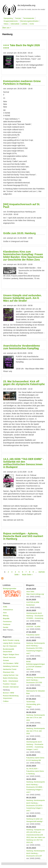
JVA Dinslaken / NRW (11, 663)
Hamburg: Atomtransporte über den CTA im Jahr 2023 (36, 718)
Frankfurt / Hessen (10, 684)
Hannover (12, 657)
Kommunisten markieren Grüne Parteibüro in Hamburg (22, 82)
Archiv (32, 24)
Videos (6, 24)
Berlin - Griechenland (10, 681)
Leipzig (6, 643)
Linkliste (24, 24)
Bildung (6, 616)
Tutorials (18, 18)
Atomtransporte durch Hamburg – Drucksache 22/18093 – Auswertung (35, 616)
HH (7, 646)
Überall (6, 657)
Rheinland (7, 672)
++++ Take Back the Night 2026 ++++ (22, 47)
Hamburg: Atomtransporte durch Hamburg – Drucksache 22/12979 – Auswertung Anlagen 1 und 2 (36, 806)
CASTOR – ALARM (33, 627)
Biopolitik (6, 619)
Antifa (5, 607)
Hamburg (6, 690)
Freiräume (7, 624)
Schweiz (6, 660)
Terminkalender (29, 18)
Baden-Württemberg (10, 678)
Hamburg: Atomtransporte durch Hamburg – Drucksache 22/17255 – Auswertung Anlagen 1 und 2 (36, 648)
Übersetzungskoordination (29, 21)
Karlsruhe (15, 666)
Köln (12, 672)
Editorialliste (15, 24)
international (14, 687)
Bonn (17, 655)
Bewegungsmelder (10, 589)
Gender (6, 627)
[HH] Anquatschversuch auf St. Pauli (22, 206)
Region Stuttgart (9, 655)
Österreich (13, 646)
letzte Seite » (27, 575)
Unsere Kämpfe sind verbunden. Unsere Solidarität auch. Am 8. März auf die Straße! (22, 298)
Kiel (4, 646)
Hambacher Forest (10, 669)
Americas (17, 643)
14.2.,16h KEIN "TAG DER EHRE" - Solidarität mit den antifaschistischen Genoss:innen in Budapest (24, 463)
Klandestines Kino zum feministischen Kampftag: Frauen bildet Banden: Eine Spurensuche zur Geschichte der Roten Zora (23, 256)
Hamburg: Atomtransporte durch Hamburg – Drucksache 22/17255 (36, 680)
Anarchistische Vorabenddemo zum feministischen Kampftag (22, 347)
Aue (17, 675)
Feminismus (7, 622)
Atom (5, 613)
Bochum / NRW (9, 693)
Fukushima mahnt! (33, 635)
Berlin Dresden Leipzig (11, 640)
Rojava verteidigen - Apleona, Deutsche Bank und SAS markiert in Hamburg (23, 536)
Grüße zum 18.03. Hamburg (19, 233)
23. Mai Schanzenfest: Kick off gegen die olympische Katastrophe (24, 383)
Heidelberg (7, 666)
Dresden (6, 687)
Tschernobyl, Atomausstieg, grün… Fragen (34, 704)
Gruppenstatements (11, 21)
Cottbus (6, 701)
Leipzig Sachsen (9, 675)
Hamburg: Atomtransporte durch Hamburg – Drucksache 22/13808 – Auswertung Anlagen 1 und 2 (36, 787)
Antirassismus (8, 610)
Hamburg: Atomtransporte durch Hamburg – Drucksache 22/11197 (36, 853)
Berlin (11, 643)
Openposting (8, 18)
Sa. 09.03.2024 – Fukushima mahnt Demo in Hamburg (35, 771)
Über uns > (7, 28)
